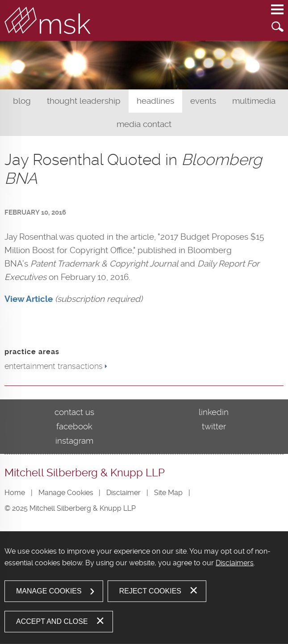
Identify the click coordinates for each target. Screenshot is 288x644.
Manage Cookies (66, 493)
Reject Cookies (150, 591)
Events (203, 101)
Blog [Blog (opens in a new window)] (22, 101)
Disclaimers (235, 563)
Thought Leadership (84, 101)
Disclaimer (123, 493)
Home (15, 493)
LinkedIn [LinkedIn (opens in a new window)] (214, 412)
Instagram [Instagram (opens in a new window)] (74, 441)
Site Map (168, 493)
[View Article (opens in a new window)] (29, 299)
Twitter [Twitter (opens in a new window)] (214, 426)
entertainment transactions (54, 366)
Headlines (155, 101)
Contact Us (74, 412)
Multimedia (254, 101)
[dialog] (144, 588)
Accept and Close (52, 621)
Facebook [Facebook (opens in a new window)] (74, 426)
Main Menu (277, 14)
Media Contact (144, 124)
